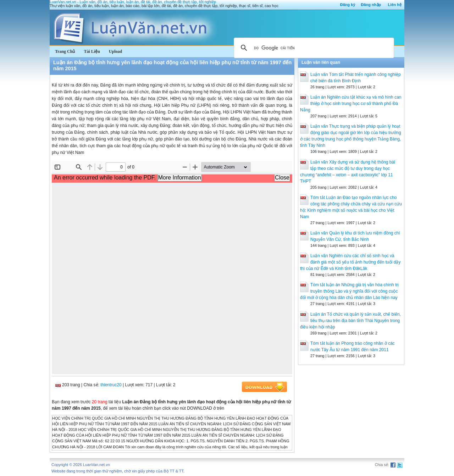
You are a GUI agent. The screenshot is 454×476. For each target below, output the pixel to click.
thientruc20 (111, 385)
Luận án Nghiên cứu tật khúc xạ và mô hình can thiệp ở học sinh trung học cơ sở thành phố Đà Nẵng (351, 104)
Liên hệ (395, 5)
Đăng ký (348, 5)
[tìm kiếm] (313, 48)
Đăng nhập (371, 5)
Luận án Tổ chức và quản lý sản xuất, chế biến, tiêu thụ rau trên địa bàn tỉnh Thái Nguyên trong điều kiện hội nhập (350, 321)
